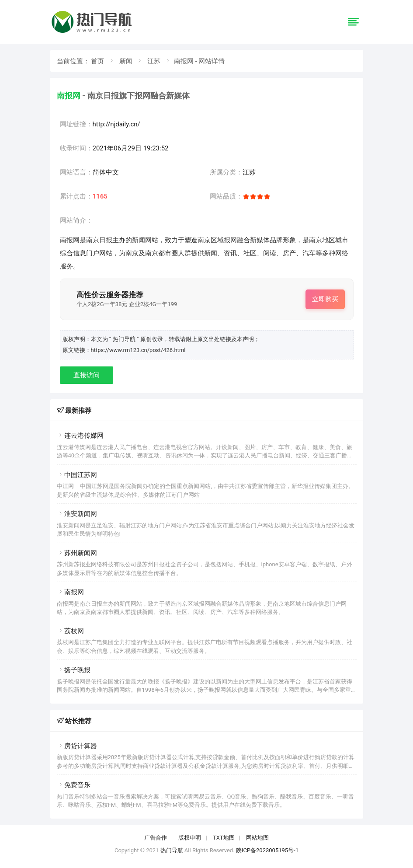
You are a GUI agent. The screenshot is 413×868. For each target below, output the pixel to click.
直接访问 (87, 375)
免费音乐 (74, 785)
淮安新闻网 (77, 514)
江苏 (154, 61)
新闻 (126, 61)
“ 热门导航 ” (125, 339)
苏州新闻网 (77, 553)
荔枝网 (70, 631)
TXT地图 (224, 838)
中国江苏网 (77, 475)
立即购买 (325, 299)
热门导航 (172, 850)
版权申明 (190, 838)
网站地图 (257, 838)
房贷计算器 (77, 746)
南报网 (70, 592)
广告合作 (156, 838)
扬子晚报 (74, 670)
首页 (97, 61)
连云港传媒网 (80, 436)
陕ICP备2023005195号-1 (267, 850)
